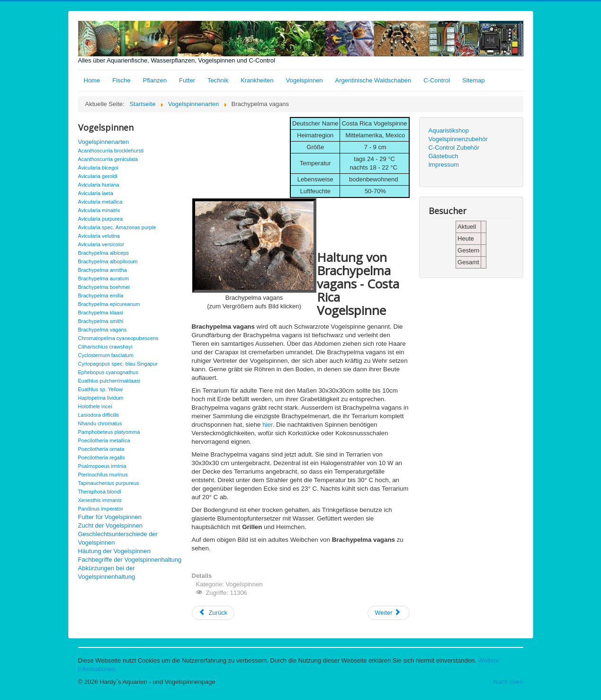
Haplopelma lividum (101, 398)
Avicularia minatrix (99, 210)
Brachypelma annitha (103, 270)
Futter (187, 80)
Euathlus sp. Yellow (101, 389)
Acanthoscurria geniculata (108, 159)
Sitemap (474, 80)
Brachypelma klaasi (101, 313)
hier (268, 425)
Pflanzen (155, 80)
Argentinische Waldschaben (373, 80)
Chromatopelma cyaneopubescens (118, 338)
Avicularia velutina (99, 236)
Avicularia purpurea (101, 219)
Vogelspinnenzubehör (458, 139)
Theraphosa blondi (100, 492)
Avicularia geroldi (98, 176)
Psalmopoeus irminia (102, 466)
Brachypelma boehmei (104, 287)
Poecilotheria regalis (102, 458)
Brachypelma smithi (101, 321)
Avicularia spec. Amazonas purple (117, 227)
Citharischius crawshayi (105, 347)
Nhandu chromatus (100, 423)
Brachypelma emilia (101, 296)
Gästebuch (444, 156)
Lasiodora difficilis (99, 415)
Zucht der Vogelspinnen (111, 525)
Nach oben (508, 682)
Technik (218, 80)
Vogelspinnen (305, 80)
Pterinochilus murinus (103, 475)
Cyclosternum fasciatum (106, 355)
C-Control (437, 80)
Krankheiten (257, 80)
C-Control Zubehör (454, 148)
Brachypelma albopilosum (108, 261)
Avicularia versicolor (101, 244)
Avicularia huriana (99, 185)
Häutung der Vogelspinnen (114, 551)
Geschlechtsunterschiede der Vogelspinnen (118, 538)
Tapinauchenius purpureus (109, 483)
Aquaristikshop (449, 130)
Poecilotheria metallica (104, 440)
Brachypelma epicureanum (109, 304)
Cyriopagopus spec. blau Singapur (118, 364)
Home (92, 80)
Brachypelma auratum (104, 278)
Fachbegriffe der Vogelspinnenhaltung (130, 560)
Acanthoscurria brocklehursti (111, 151)
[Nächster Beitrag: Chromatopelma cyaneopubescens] (388, 613)
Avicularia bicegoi (98, 168)
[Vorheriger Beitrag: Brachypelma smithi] (213, 613)
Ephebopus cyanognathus (108, 372)
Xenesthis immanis (100, 500)
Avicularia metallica (100, 202)
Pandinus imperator (101, 509)
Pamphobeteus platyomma (109, 432)
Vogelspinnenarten (104, 142)
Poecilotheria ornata (101, 449)
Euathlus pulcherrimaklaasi (109, 381)
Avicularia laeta (96, 193)
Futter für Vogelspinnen (110, 517)
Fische (121, 80)
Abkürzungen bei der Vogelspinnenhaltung (107, 572)
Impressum (444, 165)
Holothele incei (95, 406)
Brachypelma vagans (103, 330)
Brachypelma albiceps (104, 253)
